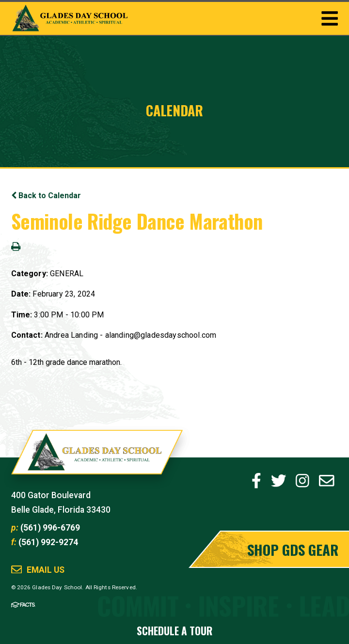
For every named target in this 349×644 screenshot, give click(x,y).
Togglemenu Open (330, 18)
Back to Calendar (46, 196)
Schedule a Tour (174, 631)
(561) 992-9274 (48, 542)
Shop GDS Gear (293, 549)
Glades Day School (97, 458)
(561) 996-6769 (50, 528)
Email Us (46, 570)
